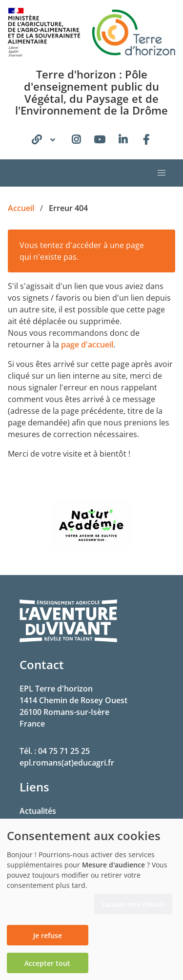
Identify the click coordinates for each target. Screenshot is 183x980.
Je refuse (48, 935)
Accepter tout (47, 963)
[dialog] (91, 899)
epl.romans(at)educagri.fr (67, 763)
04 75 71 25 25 (64, 751)
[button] (162, 173)
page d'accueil (87, 345)
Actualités (38, 811)
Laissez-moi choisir (133, 904)
